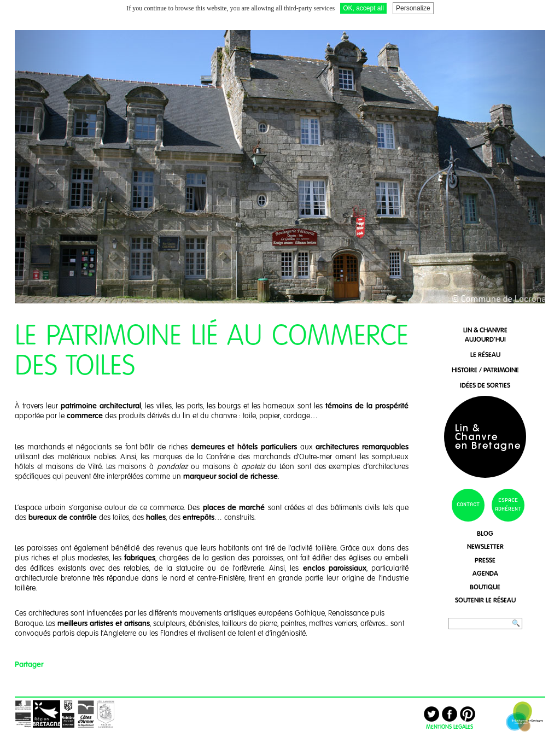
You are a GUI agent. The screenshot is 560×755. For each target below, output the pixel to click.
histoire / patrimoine (485, 370)
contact (468, 505)
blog (485, 533)
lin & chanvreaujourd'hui (485, 335)
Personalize (413, 8)
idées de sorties (485, 385)
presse (485, 560)
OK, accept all (363, 8)
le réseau (485, 355)
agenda (485, 573)
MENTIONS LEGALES (450, 727)
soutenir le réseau (485, 600)
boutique (485, 587)
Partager (29, 664)
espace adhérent (508, 505)
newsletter (485, 546)
